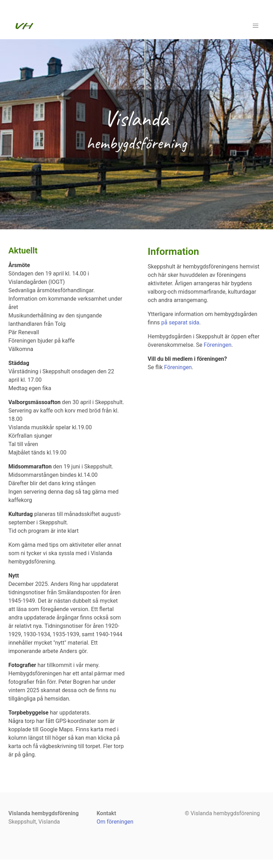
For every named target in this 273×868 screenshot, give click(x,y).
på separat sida (180, 322)
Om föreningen (115, 822)
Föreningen (218, 345)
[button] (256, 26)
